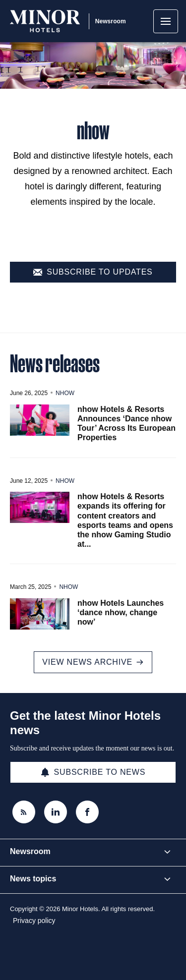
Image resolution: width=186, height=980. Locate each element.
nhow (65, 393)
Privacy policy (34, 921)
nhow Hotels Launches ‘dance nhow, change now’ (121, 612)
